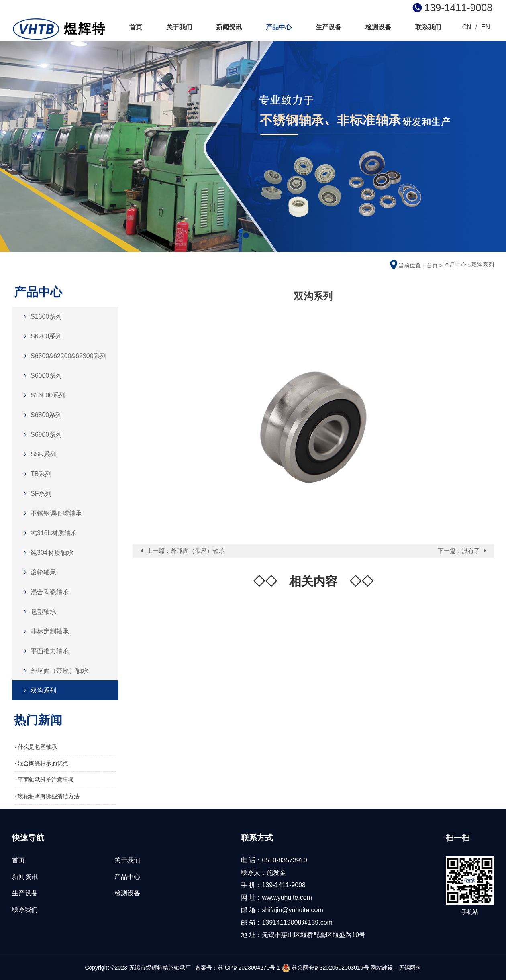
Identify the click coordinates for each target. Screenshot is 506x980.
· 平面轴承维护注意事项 (45, 780)
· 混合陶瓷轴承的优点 (42, 763)
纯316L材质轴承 (49, 533)
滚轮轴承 (38, 572)
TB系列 (36, 474)
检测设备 (378, 27)
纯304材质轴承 (47, 553)
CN (467, 27)
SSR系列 (38, 454)
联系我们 (428, 27)
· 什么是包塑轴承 (36, 747)
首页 (136, 27)
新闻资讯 (229, 27)
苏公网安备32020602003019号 (325, 968)
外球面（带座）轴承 (54, 671)
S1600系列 (41, 317)
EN (486, 27)
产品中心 (279, 27)
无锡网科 (410, 968)
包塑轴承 (38, 612)
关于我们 (179, 27)
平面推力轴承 (45, 651)
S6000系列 (41, 376)
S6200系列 (41, 336)
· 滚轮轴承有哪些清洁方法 (47, 796)
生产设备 (328, 27)
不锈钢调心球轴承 (51, 513)
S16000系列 (43, 395)
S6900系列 (41, 435)
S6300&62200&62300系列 (63, 356)
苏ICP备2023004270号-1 (249, 968)
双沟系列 (483, 265)
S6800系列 (41, 415)
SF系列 (36, 494)
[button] (246, 235)
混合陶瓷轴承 (45, 592)
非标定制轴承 (45, 631)
